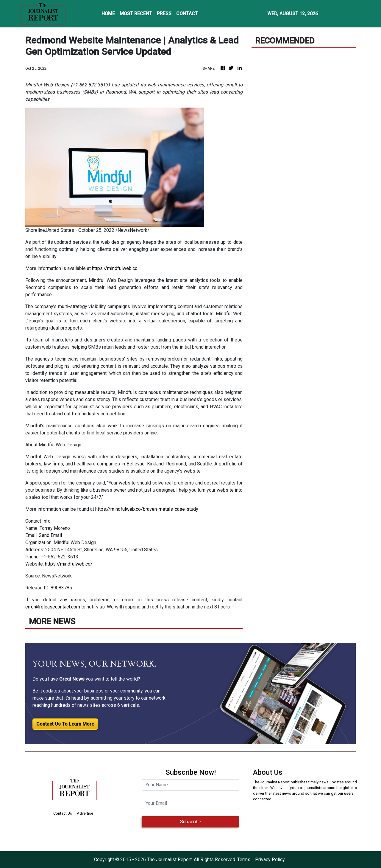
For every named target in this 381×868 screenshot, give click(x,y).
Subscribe (191, 822)
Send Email (50, 535)
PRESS (164, 14)
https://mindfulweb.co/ (69, 564)
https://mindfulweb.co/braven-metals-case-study (147, 509)
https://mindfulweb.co (115, 268)
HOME (108, 14)
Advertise (85, 813)
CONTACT (187, 14)
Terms (244, 860)
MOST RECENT (136, 14)
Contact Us (63, 813)
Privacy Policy (270, 860)
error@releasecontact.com (53, 607)
